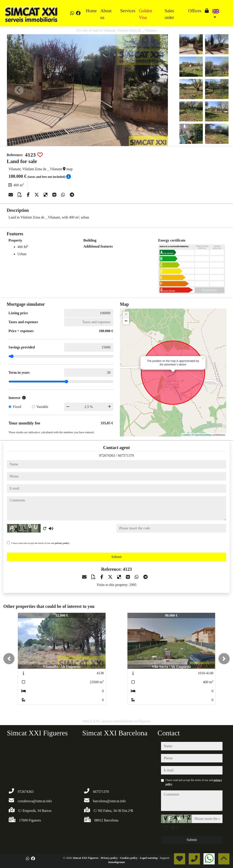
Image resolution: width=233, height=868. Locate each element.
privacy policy (62, 543)
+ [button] (126, 315)
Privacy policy (110, 858)
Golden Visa (145, 14)
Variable (42, 407)
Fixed (17, 407)
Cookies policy (129, 858)
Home (91, 11)
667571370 (126, 455)
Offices (195, 11)
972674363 (107, 455)
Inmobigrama (117, 862)
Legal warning (149, 858)
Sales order (169, 14)
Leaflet (186, 435)
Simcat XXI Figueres (86, 858)
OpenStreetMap (203, 435)
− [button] (126, 321)
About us (106, 14)
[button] (9, 659)
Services (128, 11)
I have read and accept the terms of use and (40, 543)
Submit (116, 557)
